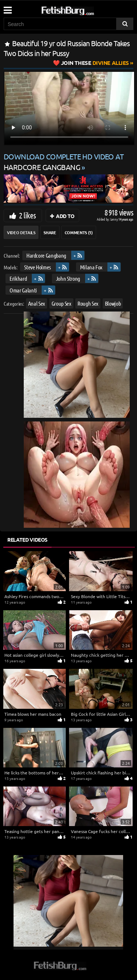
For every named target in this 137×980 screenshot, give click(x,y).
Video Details (21, 232)
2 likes (27, 215)
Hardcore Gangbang (46, 255)
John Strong (68, 278)
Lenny (115, 219)
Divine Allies (95, 63)
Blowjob (113, 303)
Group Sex (61, 303)
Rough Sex (88, 303)
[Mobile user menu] (7, 8)
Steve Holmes (37, 267)
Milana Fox (91, 267)
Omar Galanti (23, 290)
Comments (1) (79, 232)
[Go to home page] (81, 9)
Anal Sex (37, 303)
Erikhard (18, 278)
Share (50, 232)
